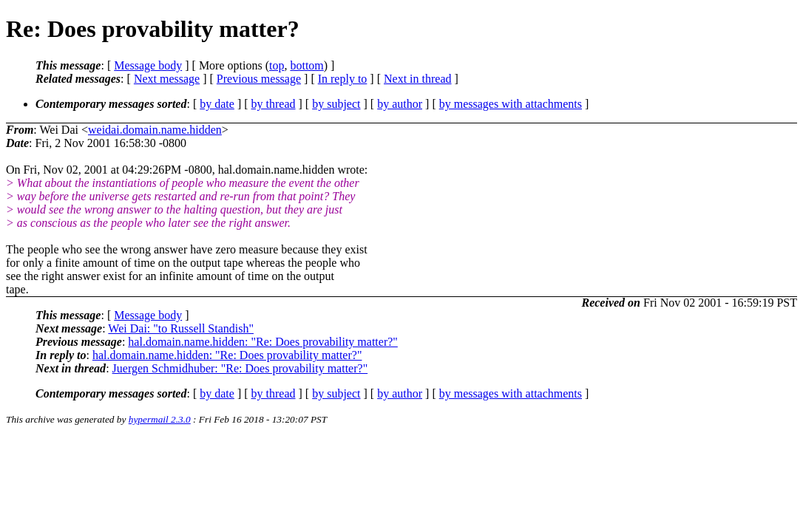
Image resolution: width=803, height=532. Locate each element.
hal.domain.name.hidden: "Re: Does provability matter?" (263, 342)
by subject (336, 104)
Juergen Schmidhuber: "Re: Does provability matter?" (240, 368)
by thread (274, 104)
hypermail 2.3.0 (160, 419)
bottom (306, 65)
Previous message (259, 79)
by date (217, 104)
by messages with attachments (511, 104)
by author (400, 104)
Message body (148, 65)
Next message (167, 79)
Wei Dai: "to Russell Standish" (181, 328)
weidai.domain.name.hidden (155, 130)
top (277, 65)
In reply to (343, 79)
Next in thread (418, 79)
